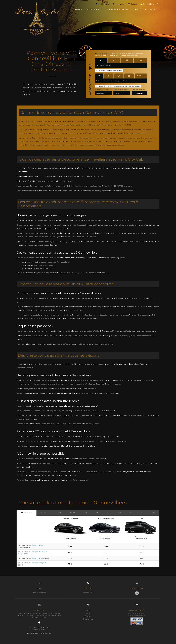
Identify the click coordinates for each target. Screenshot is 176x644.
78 (97, 513)
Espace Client (147, 4)
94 (143, 513)
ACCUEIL (78, 9)
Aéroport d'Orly (37, 558)
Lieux (59, 513)
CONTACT (154, 9)
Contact (133, 4)
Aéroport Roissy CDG (39, 563)
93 (131, 513)
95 (154, 513)
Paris (73, 513)
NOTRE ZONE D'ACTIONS (119, 9)
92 (120, 513)
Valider (140, 93)
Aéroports (27, 513)
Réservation (119, 4)
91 (108, 513)
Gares (44, 513)
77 (86, 513)
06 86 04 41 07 (103, 4)
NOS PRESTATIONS (95, 9)
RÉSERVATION (140, 9)
